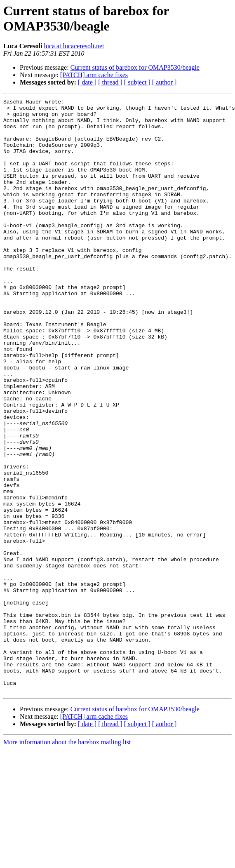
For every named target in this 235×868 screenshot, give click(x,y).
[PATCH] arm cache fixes (94, 75)
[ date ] (87, 82)
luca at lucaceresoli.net (74, 46)
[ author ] (164, 82)
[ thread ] (110, 82)
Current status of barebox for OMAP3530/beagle (135, 67)
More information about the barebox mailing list (67, 861)
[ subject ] (137, 82)
